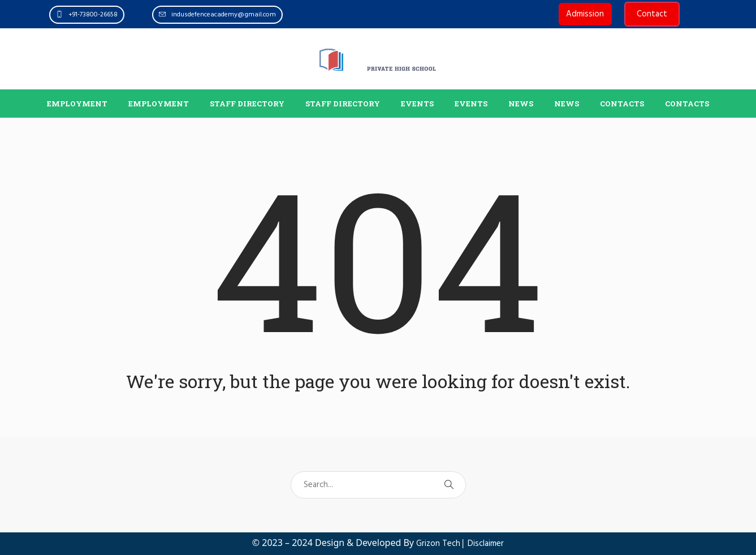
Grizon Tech (438, 544)
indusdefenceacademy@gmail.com (224, 15)
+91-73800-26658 (93, 15)
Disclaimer (486, 544)
